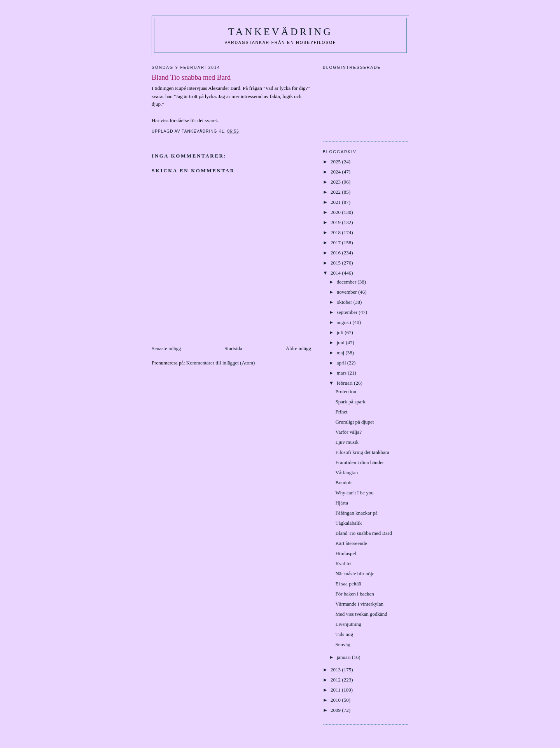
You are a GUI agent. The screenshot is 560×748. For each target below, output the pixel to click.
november (347, 292)
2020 (336, 212)
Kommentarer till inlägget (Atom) (221, 363)
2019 (336, 222)
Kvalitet (343, 563)
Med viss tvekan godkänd (361, 614)
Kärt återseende (351, 543)
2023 (336, 182)
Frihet (341, 412)
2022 (336, 192)
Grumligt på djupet (354, 422)
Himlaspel (346, 553)
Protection (346, 392)
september (348, 312)
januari (344, 657)
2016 (336, 253)
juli (341, 332)
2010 (336, 700)
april (342, 363)
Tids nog (344, 634)
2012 (336, 680)
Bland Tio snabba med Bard (363, 533)
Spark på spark (350, 402)
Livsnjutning (348, 624)
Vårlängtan (346, 472)
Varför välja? (348, 432)
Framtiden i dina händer (360, 462)
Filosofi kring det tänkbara (362, 452)
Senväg (343, 644)
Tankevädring (280, 32)
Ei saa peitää (348, 584)
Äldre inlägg (298, 348)
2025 (336, 162)
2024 (336, 172)
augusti (345, 322)
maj (341, 353)
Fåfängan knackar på (356, 513)
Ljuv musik (347, 442)
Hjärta (341, 503)
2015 (336, 263)
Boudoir (344, 483)
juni (341, 342)
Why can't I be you (354, 493)
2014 (336, 273)
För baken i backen (354, 594)
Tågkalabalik (348, 523)
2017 (336, 243)
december (347, 282)
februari (345, 383)
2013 (336, 670)
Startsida (233, 348)
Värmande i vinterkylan (359, 604)
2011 (336, 690)
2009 (336, 710)
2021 (336, 202)
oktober (345, 302)
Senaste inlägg (166, 348)
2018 (336, 232)
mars (342, 373)
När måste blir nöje (355, 574)
